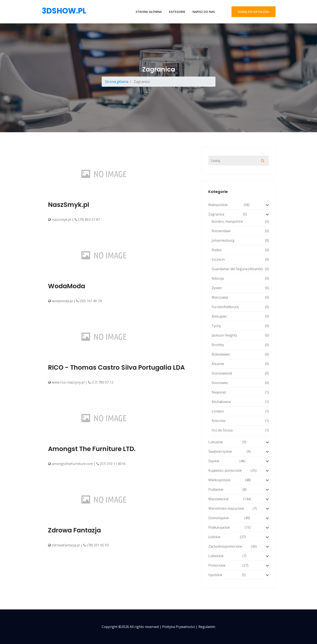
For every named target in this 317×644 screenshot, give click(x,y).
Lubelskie (239, 556)
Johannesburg (240, 240)
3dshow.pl (64, 11)
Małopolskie (239, 205)
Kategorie (177, 12)
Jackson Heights (240, 335)
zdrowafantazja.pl (64, 545)
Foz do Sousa (240, 430)
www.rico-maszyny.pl (66, 382)
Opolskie (239, 575)
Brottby (240, 345)
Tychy (240, 326)
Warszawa (240, 297)
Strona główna (149, 12)
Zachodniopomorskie (239, 546)
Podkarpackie (239, 527)
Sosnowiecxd (240, 373)
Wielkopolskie (239, 480)
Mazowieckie (239, 499)
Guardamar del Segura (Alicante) (240, 269)
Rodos (240, 250)
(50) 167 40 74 (89, 301)
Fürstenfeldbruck (240, 307)
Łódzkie (239, 537)
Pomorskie (239, 565)
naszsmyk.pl (60, 220)
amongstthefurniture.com (70, 464)
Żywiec (240, 288)
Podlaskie (239, 489)
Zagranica (239, 214)
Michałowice (240, 402)
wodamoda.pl (60, 301)
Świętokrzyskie (239, 451)
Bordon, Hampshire (240, 221)
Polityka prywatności (179, 627)
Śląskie (239, 461)
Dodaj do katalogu (253, 12)
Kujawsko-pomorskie (239, 470)
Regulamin (207, 627)
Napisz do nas (204, 12)
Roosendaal (240, 231)
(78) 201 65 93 (96, 545)
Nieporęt (240, 392)
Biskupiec (240, 316)
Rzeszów (240, 421)
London (240, 411)
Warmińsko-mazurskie (239, 508)
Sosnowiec (240, 383)
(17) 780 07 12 (101, 382)
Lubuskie (239, 442)
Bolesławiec (240, 354)
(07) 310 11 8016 (111, 464)
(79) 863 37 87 (87, 220)
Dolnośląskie (239, 518)
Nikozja (240, 278)
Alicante (240, 364)
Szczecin (240, 259)
